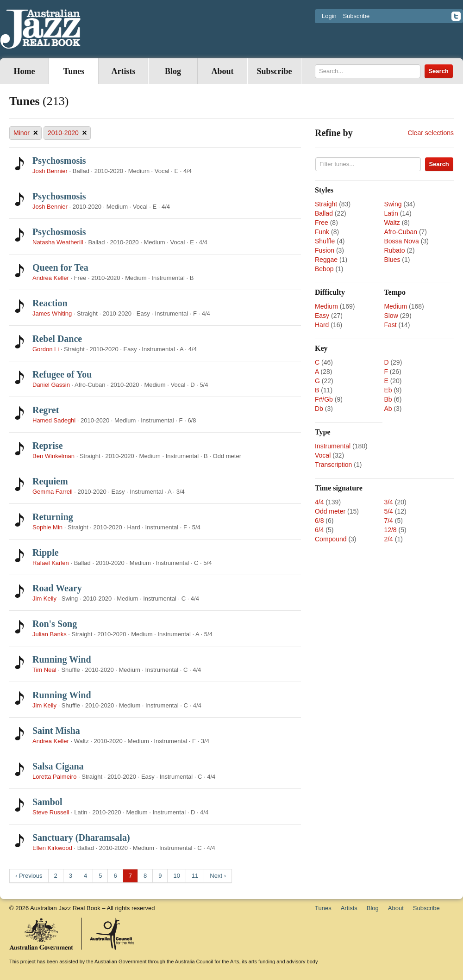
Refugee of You (62, 374)
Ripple (46, 552)
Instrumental (333, 446)
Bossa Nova (401, 241)
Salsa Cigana (58, 766)
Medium (326, 306)
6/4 (319, 530)
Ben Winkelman (53, 456)
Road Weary (57, 588)
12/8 (390, 530)
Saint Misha (56, 731)
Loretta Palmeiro (54, 777)
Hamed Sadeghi (54, 420)
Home (25, 71)
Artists (124, 71)
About (222, 71)
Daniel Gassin (52, 385)
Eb (388, 390)
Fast (390, 325)
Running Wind (62, 659)
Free (322, 223)
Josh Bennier (50, 171)
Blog (173, 71)
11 (195, 876)
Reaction (50, 303)
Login (329, 16)
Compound (331, 539)
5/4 (388, 511)
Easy (322, 316)
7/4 (388, 521)
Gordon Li (46, 349)
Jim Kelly (44, 599)
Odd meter (330, 511)
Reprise (48, 446)
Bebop (324, 269)
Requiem (50, 481)
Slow (391, 316)
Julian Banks (50, 634)
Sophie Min (47, 527)
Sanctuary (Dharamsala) (81, 837)
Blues (392, 260)
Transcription (333, 465)
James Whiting (52, 313)
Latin (391, 213)
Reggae (326, 260)
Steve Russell (51, 812)
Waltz (392, 223)
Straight (326, 204)
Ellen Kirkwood (52, 848)
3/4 (388, 502)
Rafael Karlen (51, 563)
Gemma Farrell (53, 492)
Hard (322, 325)
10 (176, 876)
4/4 (319, 502)
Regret (46, 410)
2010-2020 (67, 133)
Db (319, 409)
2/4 (388, 539)
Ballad (324, 213)
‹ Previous (29, 876)
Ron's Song (55, 624)
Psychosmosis (59, 161)
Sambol (47, 802)
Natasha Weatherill (58, 242)
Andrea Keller (51, 278)
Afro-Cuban (400, 232)
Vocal (323, 455)
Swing (393, 204)
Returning (53, 517)
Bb (388, 399)
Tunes (74, 71)
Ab (388, 409)
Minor (26, 133)
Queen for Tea (60, 267)
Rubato (394, 250)
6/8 (319, 521)
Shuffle (325, 241)
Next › (218, 876)
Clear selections (431, 133)
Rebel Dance (57, 339)
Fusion (325, 250)
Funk (322, 232)
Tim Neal (44, 670)
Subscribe (356, 16)
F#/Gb (324, 399)
